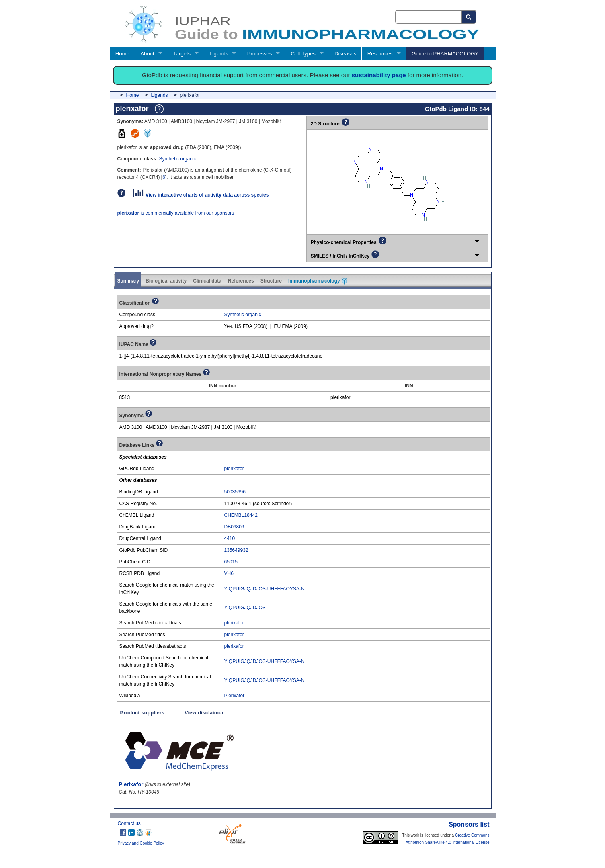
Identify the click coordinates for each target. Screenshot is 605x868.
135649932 (236, 550)
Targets (182, 54)
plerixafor (234, 469)
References (241, 281)
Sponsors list (469, 824)
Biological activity (166, 281)
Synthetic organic (178, 159)
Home (122, 54)
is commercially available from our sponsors (176, 213)
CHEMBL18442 (241, 515)
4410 (230, 538)
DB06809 (234, 527)
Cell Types (303, 54)
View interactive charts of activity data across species (201, 195)
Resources (380, 54)
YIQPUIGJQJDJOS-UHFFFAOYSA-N (265, 589)
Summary (128, 281)
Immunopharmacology (318, 281)
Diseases (345, 54)
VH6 (229, 573)
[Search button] (469, 17)
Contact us (129, 823)
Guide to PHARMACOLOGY (445, 54)
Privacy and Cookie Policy (141, 843)
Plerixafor (235, 696)
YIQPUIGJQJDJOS (245, 608)
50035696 (235, 492)
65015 (231, 562)
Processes (260, 54)
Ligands (219, 54)
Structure (271, 281)
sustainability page (379, 75)
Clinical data (207, 281)
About (147, 54)
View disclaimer (204, 713)
